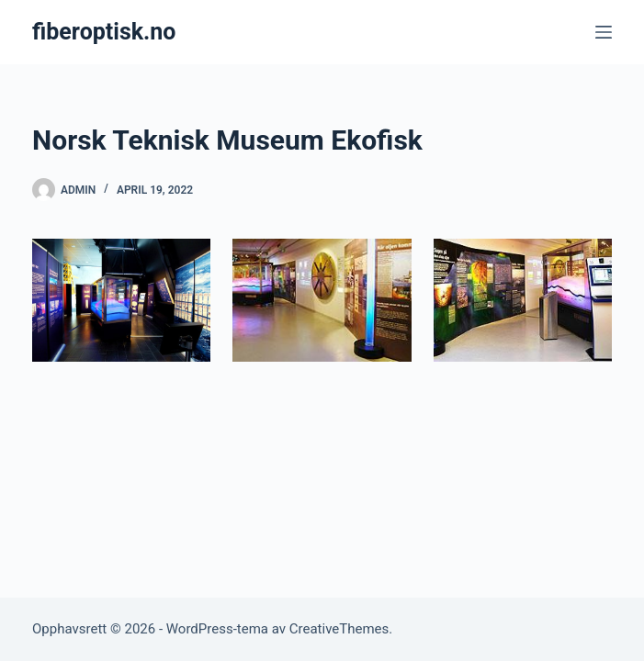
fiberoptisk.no (104, 32)
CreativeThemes (339, 629)
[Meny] (604, 32)
